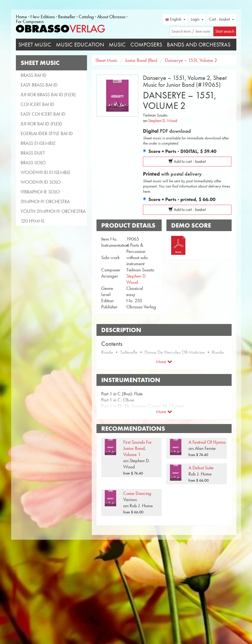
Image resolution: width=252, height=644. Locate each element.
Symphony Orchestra (45, 201)
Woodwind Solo (41, 182)
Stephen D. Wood (163, 121)
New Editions (43, 17)
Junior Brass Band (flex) (48, 95)
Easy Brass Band (39, 85)
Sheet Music (35, 45)
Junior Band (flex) (41, 124)
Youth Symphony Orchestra (53, 211)
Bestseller (67, 17)
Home (21, 17)
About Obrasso (111, 17)
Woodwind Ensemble (46, 172)
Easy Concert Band (43, 114)
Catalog (86, 17)
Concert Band (37, 104)
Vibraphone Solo (40, 192)
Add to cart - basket (187, 161)
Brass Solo (33, 163)
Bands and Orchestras (199, 45)
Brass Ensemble (38, 143)
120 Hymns (32, 221)
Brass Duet (33, 153)
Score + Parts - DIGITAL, (182, 151)
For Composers (30, 21)
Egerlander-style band (47, 133)
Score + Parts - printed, (182, 199)
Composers (146, 45)
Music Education (80, 45)
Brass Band (34, 75)
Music (117, 45)
